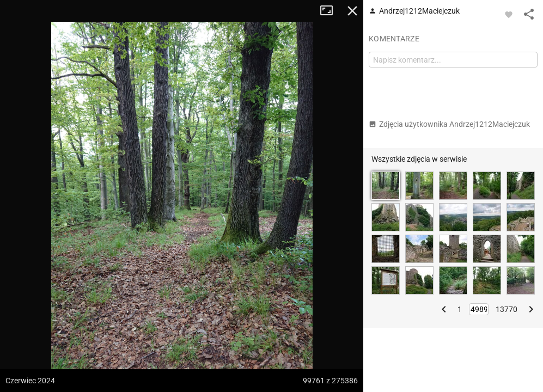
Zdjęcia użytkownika (449, 124)
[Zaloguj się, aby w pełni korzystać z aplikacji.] (509, 14)
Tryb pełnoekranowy (331, 11)
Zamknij (352, 11)
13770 (507, 309)
